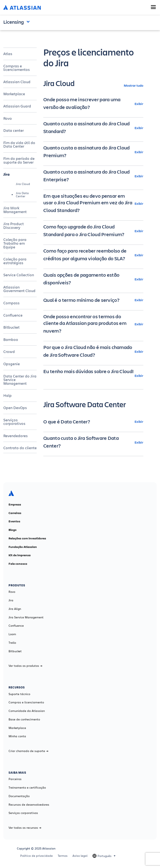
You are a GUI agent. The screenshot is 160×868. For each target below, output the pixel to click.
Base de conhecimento (24, 719)
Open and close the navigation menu (29, 21)
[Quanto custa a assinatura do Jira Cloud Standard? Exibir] (93, 128)
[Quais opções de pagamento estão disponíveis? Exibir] (93, 279)
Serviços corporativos (14, 422)
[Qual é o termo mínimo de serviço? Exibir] (93, 300)
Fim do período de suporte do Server (19, 160)
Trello (12, 643)
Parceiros (15, 779)
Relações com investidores (27, 538)
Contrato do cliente (20, 448)
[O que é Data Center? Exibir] (93, 422)
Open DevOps (15, 408)
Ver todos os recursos (25, 828)
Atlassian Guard (17, 106)
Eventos (14, 521)
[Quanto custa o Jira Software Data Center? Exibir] (93, 442)
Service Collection (19, 275)
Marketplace (14, 94)
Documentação (19, 796)
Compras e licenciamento (26, 702)
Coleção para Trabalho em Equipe (15, 243)
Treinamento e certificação (27, 788)
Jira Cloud (23, 184)
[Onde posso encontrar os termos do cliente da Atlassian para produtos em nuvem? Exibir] (93, 324)
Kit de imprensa (20, 555)
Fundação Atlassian (23, 547)
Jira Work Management (15, 210)
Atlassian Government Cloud (19, 289)
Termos (63, 856)
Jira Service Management (26, 617)
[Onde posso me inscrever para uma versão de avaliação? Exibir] (93, 104)
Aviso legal (80, 856)
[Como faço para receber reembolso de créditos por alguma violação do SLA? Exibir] (93, 255)
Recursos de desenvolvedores (29, 805)
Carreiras (15, 513)
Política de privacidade (36, 856)
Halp (7, 395)
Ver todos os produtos (25, 666)
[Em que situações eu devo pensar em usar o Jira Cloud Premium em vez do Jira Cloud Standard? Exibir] (93, 203)
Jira (6, 174)
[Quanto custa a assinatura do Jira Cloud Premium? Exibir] (93, 152)
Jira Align (15, 609)
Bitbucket (11, 327)
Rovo (8, 118)
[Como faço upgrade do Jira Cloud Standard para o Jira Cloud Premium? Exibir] (93, 231)
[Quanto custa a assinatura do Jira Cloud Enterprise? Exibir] (93, 176)
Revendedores (16, 436)
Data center (14, 130)
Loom (12, 634)
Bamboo (11, 339)
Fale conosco (18, 564)
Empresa (15, 504)
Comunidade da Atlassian (27, 711)
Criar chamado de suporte (28, 751)
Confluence (13, 315)
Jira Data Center (22, 194)
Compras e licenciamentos (17, 68)
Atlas (8, 54)
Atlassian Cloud (17, 82)
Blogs (12, 530)
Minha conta (17, 736)
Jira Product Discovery (14, 226)
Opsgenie (12, 364)
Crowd (9, 351)
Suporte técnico (19, 694)
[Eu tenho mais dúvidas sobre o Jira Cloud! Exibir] (93, 376)
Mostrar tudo (134, 85)
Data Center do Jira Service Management (20, 380)
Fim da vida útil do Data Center (19, 144)
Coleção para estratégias (15, 261)
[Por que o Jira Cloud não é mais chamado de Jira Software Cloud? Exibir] (93, 351)
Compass (11, 303)
